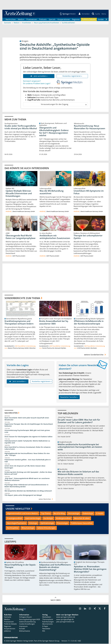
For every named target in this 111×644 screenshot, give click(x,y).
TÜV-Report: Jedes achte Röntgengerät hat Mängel (23, 495)
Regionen (76, 19)
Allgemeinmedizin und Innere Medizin (22, 514)
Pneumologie (62, 523)
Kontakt (22, 629)
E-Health (100, 514)
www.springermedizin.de (66, 617)
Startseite (8, 617)
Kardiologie (48, 518)
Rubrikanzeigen (48, 622)
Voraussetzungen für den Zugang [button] (64, 105)
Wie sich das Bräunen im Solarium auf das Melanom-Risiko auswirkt (78, 473)
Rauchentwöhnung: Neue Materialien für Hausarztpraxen (90, 127)
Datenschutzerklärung (27, 622)
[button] (104, 14)
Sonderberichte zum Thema (22, 298)
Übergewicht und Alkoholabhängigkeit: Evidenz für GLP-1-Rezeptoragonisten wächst (54, 132)
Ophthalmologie (47, 523)
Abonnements (47, 624)
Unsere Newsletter (18, 509)
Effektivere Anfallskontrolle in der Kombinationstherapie (89, 323)
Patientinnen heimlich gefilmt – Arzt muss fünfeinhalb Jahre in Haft (28, 461)
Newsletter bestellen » (69, 397)
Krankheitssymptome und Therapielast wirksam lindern (19, 323)
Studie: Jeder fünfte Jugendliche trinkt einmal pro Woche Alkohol (21, 127)
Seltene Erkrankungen (46, 528)
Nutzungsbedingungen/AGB (30, 620)
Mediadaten (47, 617)
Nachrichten (11, 19)
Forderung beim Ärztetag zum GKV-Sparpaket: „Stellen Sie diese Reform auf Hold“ (28, 473)
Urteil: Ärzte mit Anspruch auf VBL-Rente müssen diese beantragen (25, 467)
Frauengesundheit (15, 518)
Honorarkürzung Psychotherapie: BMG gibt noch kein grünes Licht (27, 431)
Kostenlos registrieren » (72, 76)
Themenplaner (48, 620)
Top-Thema (46, 514)
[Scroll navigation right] (106, 20)
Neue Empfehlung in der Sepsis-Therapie (20, 566)
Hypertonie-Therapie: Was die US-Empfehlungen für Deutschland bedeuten (29, 425)
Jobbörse (7, 631)
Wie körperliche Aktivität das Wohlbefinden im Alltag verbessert (28, 491)
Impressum (23, 626)
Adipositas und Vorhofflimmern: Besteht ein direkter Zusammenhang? (55, 568)
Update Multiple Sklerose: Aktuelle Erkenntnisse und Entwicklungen (19, 194)
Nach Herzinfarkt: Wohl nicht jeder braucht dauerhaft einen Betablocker (27, 419)
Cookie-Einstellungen (27, 624)
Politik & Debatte (89, 19)
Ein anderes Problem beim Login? (37, 84)
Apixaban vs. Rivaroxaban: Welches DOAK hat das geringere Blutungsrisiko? (90, 569)
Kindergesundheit (63, 518)
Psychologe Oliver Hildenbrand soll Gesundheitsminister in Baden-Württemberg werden (26, 486)
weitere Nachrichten (46, 499)
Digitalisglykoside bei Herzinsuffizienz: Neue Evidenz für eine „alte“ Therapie (27, 455)
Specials (52, 19)
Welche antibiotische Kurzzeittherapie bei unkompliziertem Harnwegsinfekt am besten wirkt (80, 447)
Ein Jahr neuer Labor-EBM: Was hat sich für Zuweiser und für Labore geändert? (79, 421)
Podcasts (43, 19)
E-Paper (45, 626)
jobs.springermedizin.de (65, 622)
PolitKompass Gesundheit (82, 523)
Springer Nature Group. (51, 641)
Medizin (21, 19)
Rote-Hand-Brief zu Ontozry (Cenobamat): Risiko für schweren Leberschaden (28, 448)
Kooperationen (64, 19)
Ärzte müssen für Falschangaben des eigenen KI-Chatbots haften (29, 437)
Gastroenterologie (33, 518)
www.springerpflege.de (65, 620)
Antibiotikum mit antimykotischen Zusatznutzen (55, 237)
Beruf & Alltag (59, 514)
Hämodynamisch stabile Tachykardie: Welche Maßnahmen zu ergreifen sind (27, 442)
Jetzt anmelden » (39, 76)
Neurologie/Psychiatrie (16, 523)
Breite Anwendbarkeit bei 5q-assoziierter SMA (54, 323)
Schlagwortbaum (25, 617)
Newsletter (46, 629)
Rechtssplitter (13, 528)
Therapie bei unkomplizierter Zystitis (88, 237)
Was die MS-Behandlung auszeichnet (52, 192)
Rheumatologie (28, 528)
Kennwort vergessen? (32, 81)
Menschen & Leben (82, 518)
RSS (44, 631)
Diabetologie (88, 514)
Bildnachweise (25, 631)
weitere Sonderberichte (95, 355)
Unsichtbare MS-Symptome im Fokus (89, 192)
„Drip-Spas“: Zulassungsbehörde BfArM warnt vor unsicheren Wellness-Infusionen (27, 480)
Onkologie (33, 523)
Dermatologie (74, 514)
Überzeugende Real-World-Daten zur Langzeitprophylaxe (21, 237)
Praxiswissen (32, 19)
